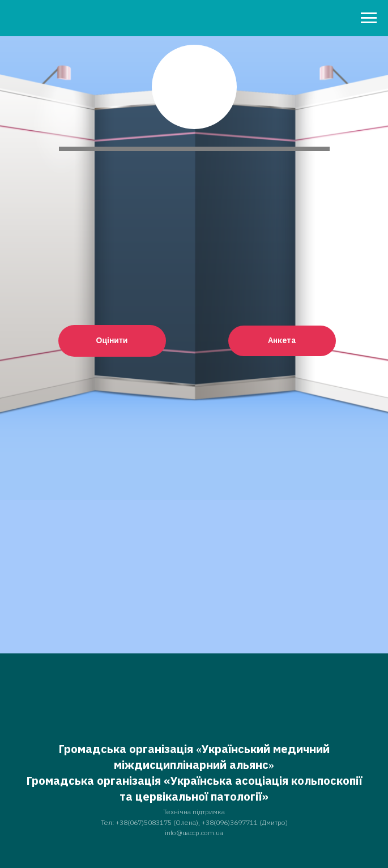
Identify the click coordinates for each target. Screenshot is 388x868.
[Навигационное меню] (369, 18)
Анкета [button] (282, 340)
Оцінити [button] (112, 340)
